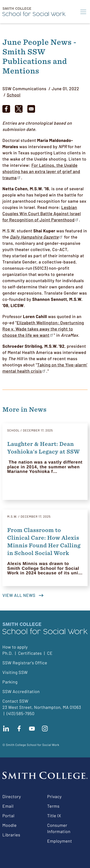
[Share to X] (19, 109)
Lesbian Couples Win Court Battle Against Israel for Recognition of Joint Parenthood (42, 213)
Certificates (30, 653)
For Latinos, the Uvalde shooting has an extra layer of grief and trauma (41, 171)
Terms (53, 806)
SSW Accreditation (21, 691)
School (14, 95)
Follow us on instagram (45, 728)
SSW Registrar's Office (25, 663)
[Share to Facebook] (6, 109)
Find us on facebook (19, 728)
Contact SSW (15, 701)
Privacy (55, 796)
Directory (12, 796)
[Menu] (83, 12)
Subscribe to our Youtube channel (32, 728)
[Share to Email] (31, 109)
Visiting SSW (15, 672)
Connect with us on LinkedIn (6, 728)
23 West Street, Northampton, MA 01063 (42, 707)
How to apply (15, 647)
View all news (19, 595)
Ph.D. (8, 653)
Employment (60, 841)
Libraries (11, 835)
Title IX (54, 816)
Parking (10, 682)
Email (8, 806)
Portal (8, 816)
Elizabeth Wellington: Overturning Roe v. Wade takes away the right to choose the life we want (43, 329)
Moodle (9, 825)
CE (50, 653)
